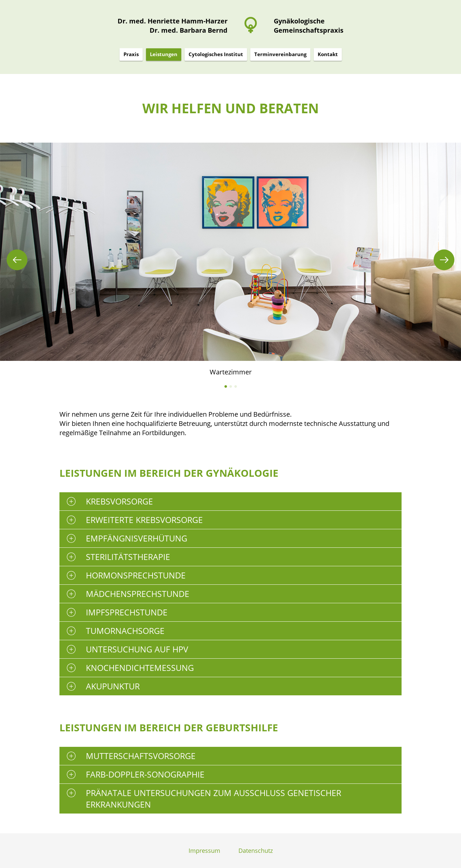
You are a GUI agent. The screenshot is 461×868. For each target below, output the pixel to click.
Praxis (131, 54)
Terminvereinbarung (280, 54)
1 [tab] (226, 387)
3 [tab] (236, 387)
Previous (17, 260)
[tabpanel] (230, 260)
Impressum (204, 851)
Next (444, 260)
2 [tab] (231, 387)
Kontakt (328, 54)
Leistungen (164, 54)
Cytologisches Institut (216, 54)
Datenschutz (256, 851)
